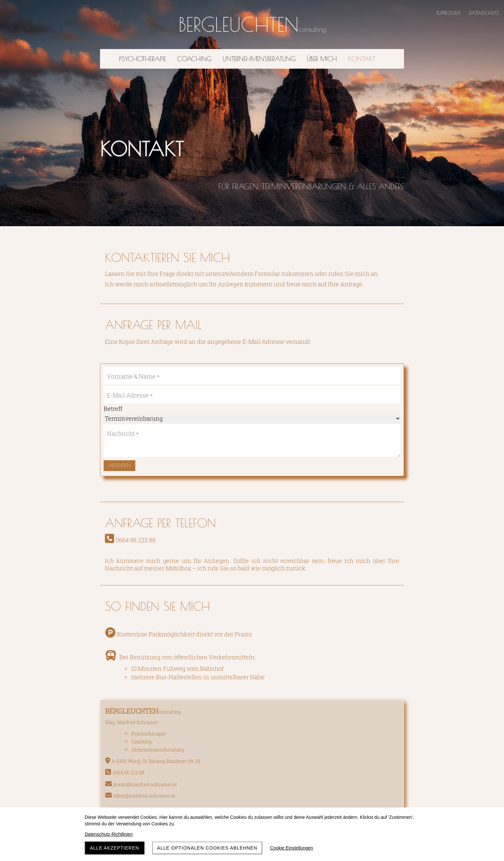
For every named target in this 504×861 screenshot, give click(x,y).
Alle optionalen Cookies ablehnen (207, 848)
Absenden (119, 465)
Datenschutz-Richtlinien (109, 834)
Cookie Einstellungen (292, 848)
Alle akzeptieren (115, 848)
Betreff (113, 409)
